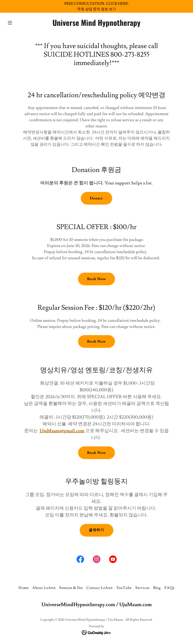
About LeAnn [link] (44, 588)
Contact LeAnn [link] (100, 588)
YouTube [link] (124, 588)
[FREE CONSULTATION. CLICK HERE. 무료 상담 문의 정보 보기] (96, 6)
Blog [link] (157, 588)
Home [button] (24, 588)
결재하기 (96, 530)
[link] (96, 25)
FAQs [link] (169, 588)
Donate (96, 198)
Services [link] (142, 588)
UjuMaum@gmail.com (62, 431)
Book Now (96, 279)
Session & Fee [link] (71, 588)
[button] (19, 23)
